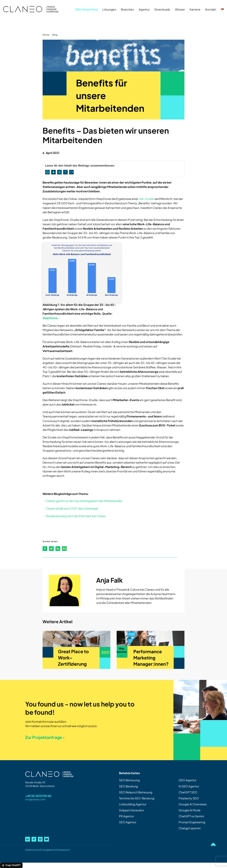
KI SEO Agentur (189, 786)
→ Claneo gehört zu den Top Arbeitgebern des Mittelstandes (82, 501)
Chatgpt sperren (190, 828)
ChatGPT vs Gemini (191, 816)
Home (46, 35)
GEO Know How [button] (86, 9)
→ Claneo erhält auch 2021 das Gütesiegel (70, 508)
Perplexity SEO (189, 798)
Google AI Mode (190, 810)
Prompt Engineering (192, 822)
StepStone (50, 318)
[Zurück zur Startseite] (31, 9)
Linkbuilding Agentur (133, 804)
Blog (55, 35)
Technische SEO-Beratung (137, 798)
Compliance (48, 850)
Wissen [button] (180, 9)
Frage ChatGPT (11, 865)
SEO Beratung (128, 786)
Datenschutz (32, 850)
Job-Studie (146, 199)
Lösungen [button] (109, 9)
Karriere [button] (195, 9)
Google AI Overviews (193, 804)
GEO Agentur (188, 780)
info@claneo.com (35, 799)
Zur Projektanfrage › (45, 737)
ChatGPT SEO (188, 792)
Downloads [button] (162, 9)
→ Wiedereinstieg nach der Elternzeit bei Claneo (74, 516)
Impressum (63, 850)
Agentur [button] (144, 9)
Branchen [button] (127, 9)
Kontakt (211, 9)
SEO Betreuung (129, 780)
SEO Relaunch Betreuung (136, 792)
